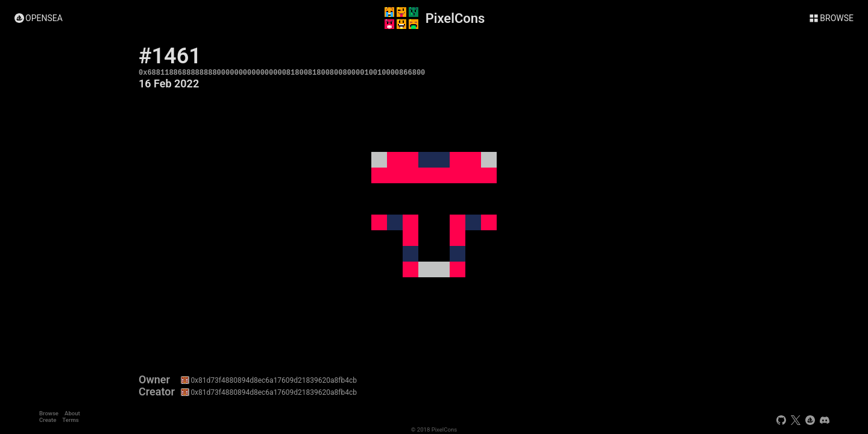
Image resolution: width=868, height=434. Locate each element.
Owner (154, 380)
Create (48, 420)
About (72, 413)
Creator (157, 392)
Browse (49, 413)
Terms (70, 420)
